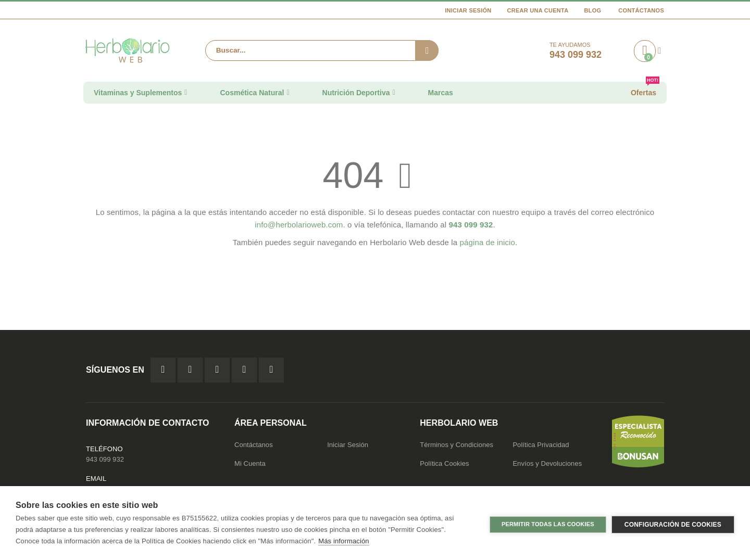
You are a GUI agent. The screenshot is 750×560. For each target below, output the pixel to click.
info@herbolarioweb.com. (300, 225)
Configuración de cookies (673, 523)
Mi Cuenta (250, 463)
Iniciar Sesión (468, 10)
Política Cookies (444, 463)
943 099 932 (105, 459)
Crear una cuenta (538, 10)
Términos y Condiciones (457, 445)
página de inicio (487, 242)
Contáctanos (641, 10)
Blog (592, 10)
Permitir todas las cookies (548, 523)
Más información (343, 541)
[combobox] (322, 50)
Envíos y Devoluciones (547, 463)
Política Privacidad (541, 445)
